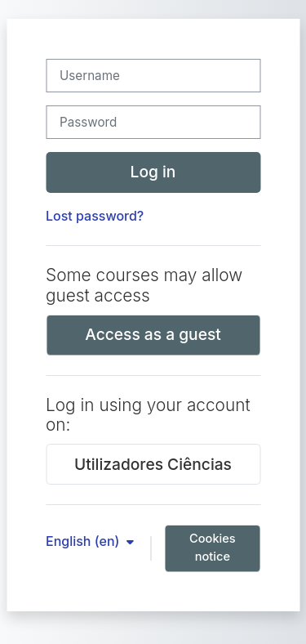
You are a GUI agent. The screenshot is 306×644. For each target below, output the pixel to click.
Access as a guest (153, 334)
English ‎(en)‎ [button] (84, 541)
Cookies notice (213, 548)
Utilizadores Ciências (153, 464)
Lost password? (95, 216)
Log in (153, 172)
